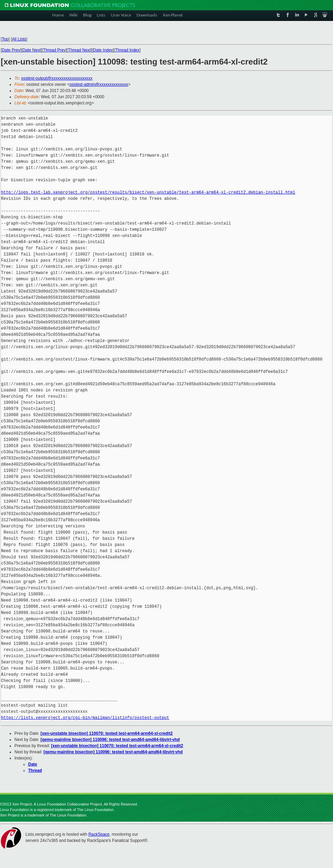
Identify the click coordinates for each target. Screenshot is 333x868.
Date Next (31, 50)
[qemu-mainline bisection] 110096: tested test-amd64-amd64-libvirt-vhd (110, 740)
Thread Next (79, 50)
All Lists (19, 39)
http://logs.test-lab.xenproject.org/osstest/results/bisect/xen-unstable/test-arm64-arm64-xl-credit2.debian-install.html (148, 192)
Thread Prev (54, 50)
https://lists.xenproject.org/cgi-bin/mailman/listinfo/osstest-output (85, 718)
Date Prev (11, 50)
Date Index (103, 50)
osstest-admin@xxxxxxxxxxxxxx (99, 84)
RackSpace (99, 834)
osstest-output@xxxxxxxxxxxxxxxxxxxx (57, 78)
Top (5, 39)
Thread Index (128, 50)
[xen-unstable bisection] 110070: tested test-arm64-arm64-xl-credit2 (107, 733)
